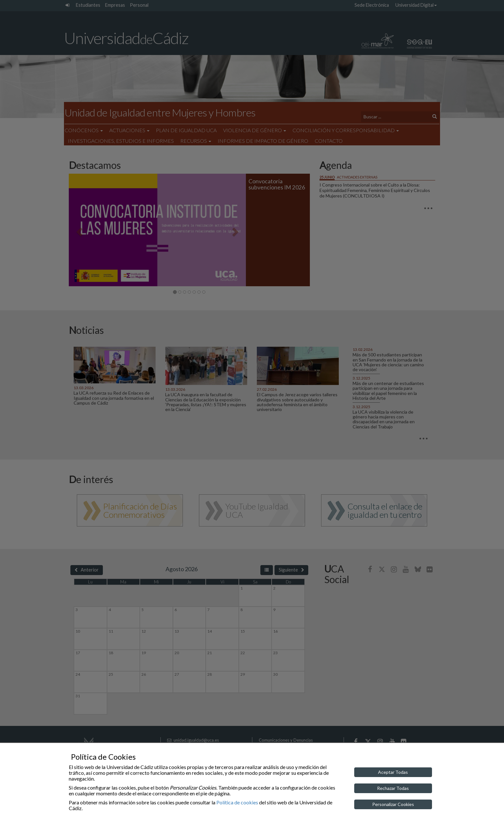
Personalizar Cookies (393, 804)
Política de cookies (237, 802)
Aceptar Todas (393, 772)
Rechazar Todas (393, 788)
